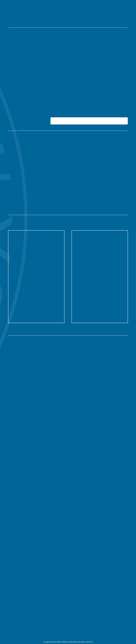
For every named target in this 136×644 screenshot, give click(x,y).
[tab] (89, 121)
